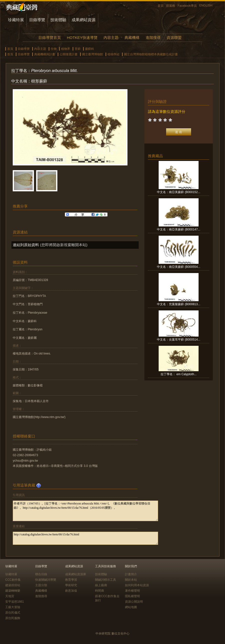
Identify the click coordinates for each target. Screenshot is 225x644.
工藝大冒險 (13, 607)
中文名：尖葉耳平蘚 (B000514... (178, 340)
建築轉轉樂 (13, 591)
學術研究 (71, 585)
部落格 (171, 6)
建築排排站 (13, 585)
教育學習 (71, 580)
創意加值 (71, 591)
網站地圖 (131, 607)
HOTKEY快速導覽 (82, 37)
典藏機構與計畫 (45, 54)
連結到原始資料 (26, 245)
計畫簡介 (131, 574)
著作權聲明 (132, 591)
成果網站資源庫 (76, 574)
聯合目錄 (41, 574)
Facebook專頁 (187, 6)
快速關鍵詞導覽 (46, 580)
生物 (54, 49)
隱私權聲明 (132, 596)
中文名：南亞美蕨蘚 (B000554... (178, 267)
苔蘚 (78, 49)
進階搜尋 (153, 37)
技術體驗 (58, 20)
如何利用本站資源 (137, 585)
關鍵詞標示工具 (106, 580)
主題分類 (41, 585)
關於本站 (131, 580)
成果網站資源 (84, 20)
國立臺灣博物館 (93, 54)
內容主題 (111, 37)
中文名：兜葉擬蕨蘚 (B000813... (178, 304)
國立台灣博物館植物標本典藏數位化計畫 (151, 54)
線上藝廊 (101, 585)
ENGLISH (206, 5)
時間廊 (100, 591)
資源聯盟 (174, 37)
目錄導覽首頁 (50, 37)
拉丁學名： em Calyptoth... (179, 374)
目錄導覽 (37, 20)
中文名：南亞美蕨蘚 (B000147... (178, 229)
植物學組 (113, 54)
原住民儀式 (13, 613)
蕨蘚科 (90, 49)
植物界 (66, 49)
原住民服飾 (13, 618)
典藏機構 (132, 37)
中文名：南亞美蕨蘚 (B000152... (178, 192)
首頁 (161, 6)
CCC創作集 (13, 580)
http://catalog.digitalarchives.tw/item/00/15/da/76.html (85, 538)
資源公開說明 (134, 602)
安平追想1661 (15, 602)
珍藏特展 (16, 20)
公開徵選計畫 (69, 54)
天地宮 (10, 596)
